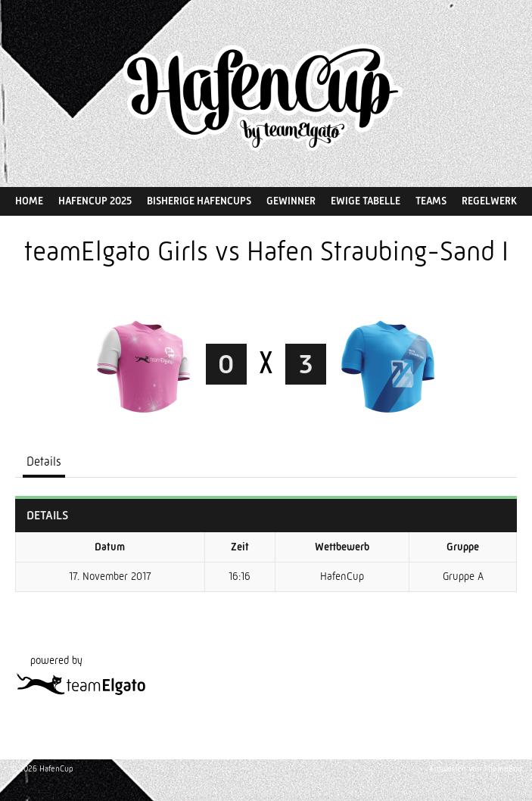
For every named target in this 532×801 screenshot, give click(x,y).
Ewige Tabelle (366, 201)
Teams (431, 201)
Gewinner (291, 201)
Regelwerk (489, 201)
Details (44, 461)
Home (29, 201)
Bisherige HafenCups (199, 201)
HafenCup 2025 (95, 201)
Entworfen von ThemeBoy (476, 769)
